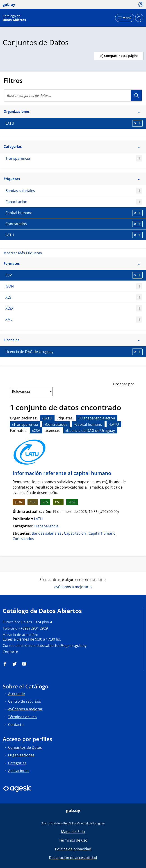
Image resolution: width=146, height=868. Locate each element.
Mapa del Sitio (73, 832)
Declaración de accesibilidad (73, 858)
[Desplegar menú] (125, 18)
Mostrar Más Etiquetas (23, 253)
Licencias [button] (72, 340)
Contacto (10, 652)
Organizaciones (21, 755)
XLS (74, 297)
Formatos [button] (72, 263)
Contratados (23, 539)
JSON (74, 286)
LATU (38, 519)
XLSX (74, 308)
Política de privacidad (73, 849)
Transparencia (74, 158)
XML (74, 319)
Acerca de (16, 694)
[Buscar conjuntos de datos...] (73, 96)
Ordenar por (124, 384)
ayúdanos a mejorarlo (73, 587)
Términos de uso (22, 717)
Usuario (136, 96)
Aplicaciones (19, 771)
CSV (33, 502)
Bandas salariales (74, 191)
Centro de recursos (25, 701)
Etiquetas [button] (72, 179)
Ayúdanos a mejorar (25, 709)
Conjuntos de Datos (25, 747)
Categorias (17, 763)
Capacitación (74, 202)
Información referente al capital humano (62, 473)
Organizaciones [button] (72, 111)
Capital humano (102, 533)
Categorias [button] (72, 146)
